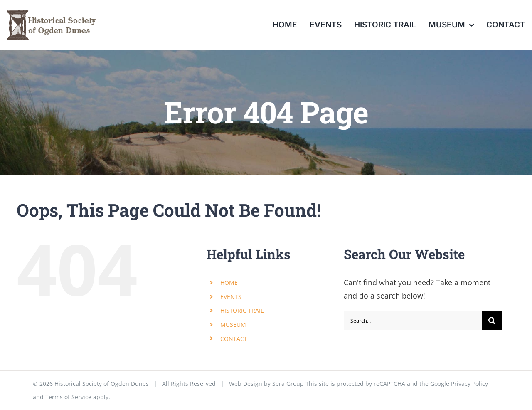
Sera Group (288, 384)
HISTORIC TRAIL (242, 310)
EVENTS (231, 297)
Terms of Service (68, 397)
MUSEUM (233, 325)
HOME (229, 283)
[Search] (492, 320)
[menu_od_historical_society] (51, 8)
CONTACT (234, 339)
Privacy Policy (469, 384)
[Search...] (413, 320)
